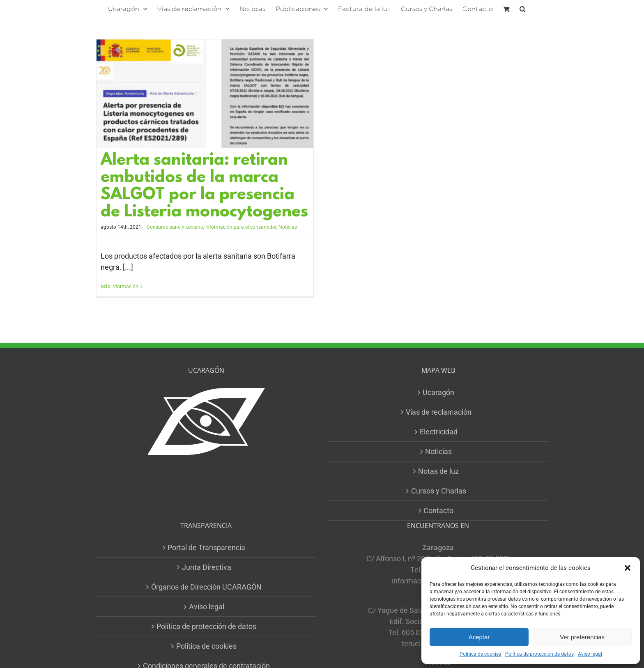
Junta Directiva (207, 567)
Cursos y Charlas (439, 491)
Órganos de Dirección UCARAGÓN (206, 587)
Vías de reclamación (439, 412)
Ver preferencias (582, 637)
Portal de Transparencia (206, 547)
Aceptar (479, 637)
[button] (628, 568)
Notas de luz (438, 471)
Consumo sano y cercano (175, 227)
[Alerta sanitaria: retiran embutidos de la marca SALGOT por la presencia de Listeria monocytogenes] (205, 94)
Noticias (288, 227)
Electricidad (439, 432)
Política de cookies (480, 654)
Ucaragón (438, 392)
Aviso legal (590, 654)
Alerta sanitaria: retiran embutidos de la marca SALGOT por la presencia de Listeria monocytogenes (204, 187)
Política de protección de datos (539, 654)
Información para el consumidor (241, 227)
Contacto (438, 511)
